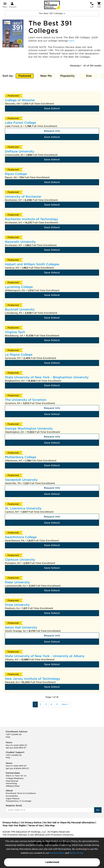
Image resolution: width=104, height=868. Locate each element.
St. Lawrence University (23, 508)
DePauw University (20, 151)
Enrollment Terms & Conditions (21, 793)
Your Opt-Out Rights (14, 826)
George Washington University (29, 428)
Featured (25, 76)
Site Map (50, 826)
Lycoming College (19, 287)
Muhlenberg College (21, 457)
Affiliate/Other (13, 786)
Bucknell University (20, 309)
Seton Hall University (21, 627)
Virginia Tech (15, 332)
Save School (52, 108)
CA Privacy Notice (31, 823)
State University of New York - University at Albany (45, 656)
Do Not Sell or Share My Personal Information (69, 823)
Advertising (11, 783)
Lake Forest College (20, 123)
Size (89, 76)
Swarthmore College (21, 537)
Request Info (52, 131)
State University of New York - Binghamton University (47, 377)
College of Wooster (20, 100)
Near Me (46, 76)
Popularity (67, 76)
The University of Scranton (26, 400)
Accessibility (12, 796)
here (72, 41)
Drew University (17, 605)
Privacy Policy (57, 853)
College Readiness (15, 778)
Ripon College (16, 174)
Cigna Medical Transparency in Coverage (18, 800)
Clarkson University (20, 560)
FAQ (8, 737)
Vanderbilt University (21, 480)
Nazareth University (20, 242)
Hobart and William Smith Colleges (32, 264)
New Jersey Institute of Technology (33, 679)
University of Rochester (23, 197)
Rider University (17, 582)
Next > (65, 704)
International (12, 781)
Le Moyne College (19, 355)
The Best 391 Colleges (52, 13)
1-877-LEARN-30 (14, 734)
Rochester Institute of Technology (31, 219)
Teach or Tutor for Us (16, 776)
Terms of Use (76, 853)
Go (98, 810)
